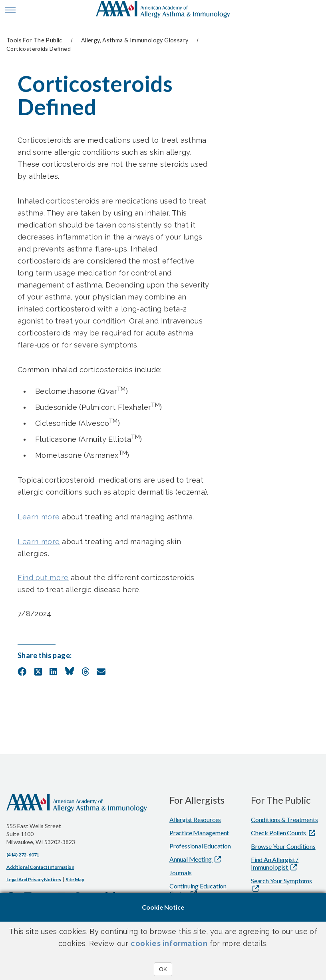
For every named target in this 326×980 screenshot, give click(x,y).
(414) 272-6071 (23, 855)
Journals (180, 873)
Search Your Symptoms (281, 881)
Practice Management (199, 833)
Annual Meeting (191, 859)
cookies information (169, 943)
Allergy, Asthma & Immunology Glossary (135, 40)
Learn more (39, 517)
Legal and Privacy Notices (34, 879)
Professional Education (200, 846)
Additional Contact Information (40, 867)
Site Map (75, 879)
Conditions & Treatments (284, 819)
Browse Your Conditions (283, 846)
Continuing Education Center (198, 890)
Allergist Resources (195, 819)
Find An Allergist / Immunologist (275, 863)
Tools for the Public (34, 40)
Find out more (43, 578)
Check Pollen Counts (279, 833)
